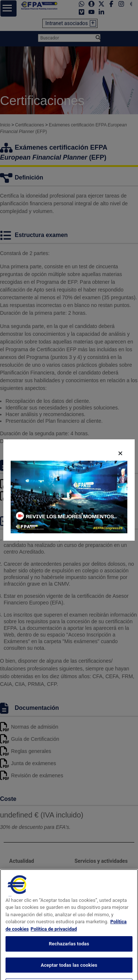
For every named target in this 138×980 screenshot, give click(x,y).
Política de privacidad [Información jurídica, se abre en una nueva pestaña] (54, 942)
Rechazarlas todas (69, 957)
